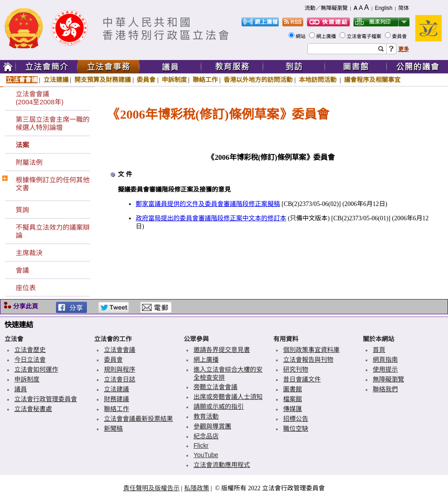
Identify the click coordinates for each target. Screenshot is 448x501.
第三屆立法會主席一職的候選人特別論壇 (53, 123)
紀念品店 (206, 436)
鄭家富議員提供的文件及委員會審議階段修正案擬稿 (208, 204)
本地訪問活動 (319, 80)
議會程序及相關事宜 (372, 80)
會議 (22, 270)
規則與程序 (120, 369)
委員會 (400, 36)
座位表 (26, 288)
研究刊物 (296, 369)
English (384, 8)
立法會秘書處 (33, 409)
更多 (404, 49)
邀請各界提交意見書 (222, 350)
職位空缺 (296, 428)
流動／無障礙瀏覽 (326, 8)
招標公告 (296, 419)
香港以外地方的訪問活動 (258, 80)
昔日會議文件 (302, 379)
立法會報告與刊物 (308, 360)
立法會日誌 (120, 379)
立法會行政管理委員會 (46, 399)
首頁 (379, 350)
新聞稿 (113, 428)
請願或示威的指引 (219, 407)
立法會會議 (22, 80)
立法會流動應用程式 (222, 465)
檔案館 (293, 399)
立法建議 (56, 80)
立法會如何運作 (36, 369)
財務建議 (116, 399)
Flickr (201, 445)
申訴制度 (174, 80)
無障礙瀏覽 (388, 379)
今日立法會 (30, 360)
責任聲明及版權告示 (151, 488)
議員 (21, 389)
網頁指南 (385, 360)
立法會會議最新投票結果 (138, 419)
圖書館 (293, 389)
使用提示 (385, 369)
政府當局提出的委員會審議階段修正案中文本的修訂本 (211, 218)
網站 (301, 36)
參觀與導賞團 (212, 426)
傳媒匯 (293, 409)
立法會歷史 (30, 350)
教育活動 (206, 416)
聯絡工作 (205, 80)
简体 (404, 8)
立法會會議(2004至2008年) (40, 98)
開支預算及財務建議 (103, 80)
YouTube (206, 455)
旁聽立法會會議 (215, 387)
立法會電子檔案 (365, 36)
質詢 (22, 210)
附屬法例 (29, 162)
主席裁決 (29, 253)
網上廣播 (327, 36)
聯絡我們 (385, 389)
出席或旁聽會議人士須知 (228, 397)
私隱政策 (197, 488)
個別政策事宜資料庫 (311, 350)
